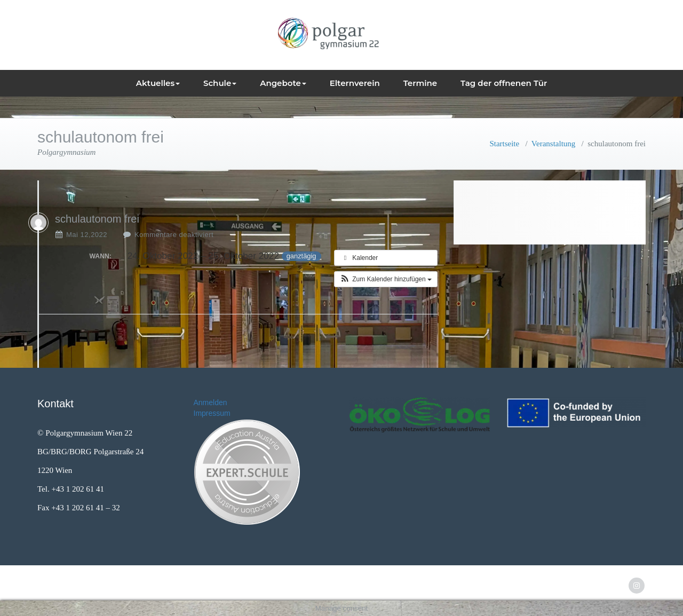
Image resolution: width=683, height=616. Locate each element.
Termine (420, 83)
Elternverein (355, 83)
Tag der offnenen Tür (504, 83)
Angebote (283, 83)
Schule (220, 83)
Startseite (504, 144)
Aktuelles (158, 83)
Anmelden (211, 402)
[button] (386, 279)
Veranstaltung (553, 144)
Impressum (212, 413)
